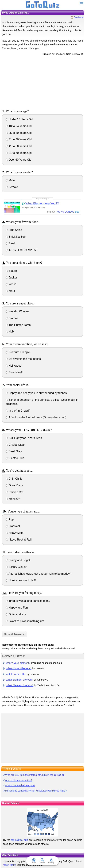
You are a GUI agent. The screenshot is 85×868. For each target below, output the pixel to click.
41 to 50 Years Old (19, 146)
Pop (10, 520)
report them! (9, 865)
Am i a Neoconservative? (19, 780)
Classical (13, 526)
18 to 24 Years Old (19, 126)
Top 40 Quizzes (65, 212)
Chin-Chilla (14, 479)
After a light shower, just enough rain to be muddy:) (38, 574)
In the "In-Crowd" (18, 411)
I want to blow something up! (25, 621)
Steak (11, 243)
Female (12, 187)
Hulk (10, 332)
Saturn (11, 271)
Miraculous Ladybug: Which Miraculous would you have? (36, 791)
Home (34, 861)
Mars (10, 291)
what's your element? (18, 663)
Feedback (78, 17)
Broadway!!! (14, 372)
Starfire (12, 318)
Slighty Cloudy (16, 567)
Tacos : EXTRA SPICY (21, 250)
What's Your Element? (19, 668)
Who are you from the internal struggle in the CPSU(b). (35, 775)
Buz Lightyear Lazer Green (24, 438)
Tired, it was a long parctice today (28, 601)
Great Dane (14, 485)
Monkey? (13, 499)
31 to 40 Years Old (19, 139)
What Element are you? (19, 680)
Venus (11, 284)
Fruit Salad (14, 230)
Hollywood (13, 366)
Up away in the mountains (23, 359)
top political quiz (20, 840)
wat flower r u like (16, 674)
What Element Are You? (20, 685)
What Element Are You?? (42, 203)
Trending (51, 861)
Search (43, 861)
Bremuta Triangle (18, 352)
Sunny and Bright (18, 560)
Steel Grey (14, 451)
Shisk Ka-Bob (16, 237)
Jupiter (11, 278)
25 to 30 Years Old (19, 133)
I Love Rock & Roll (19, 540)
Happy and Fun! (17, 608)
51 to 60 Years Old (19, 153)
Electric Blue (15, 458)
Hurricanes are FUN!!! (21, 580)
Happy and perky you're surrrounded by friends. (36, 393)
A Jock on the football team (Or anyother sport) (36, 417)
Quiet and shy (16, 614)
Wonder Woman (17, 311)
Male (10, 180)
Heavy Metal (15, 533)
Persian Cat (14, 492)
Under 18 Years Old (19, 119)
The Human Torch (18, 325)
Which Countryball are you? (20, 785)
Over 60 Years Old (18, 160)
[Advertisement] (42, 82)
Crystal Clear (15, 445)
